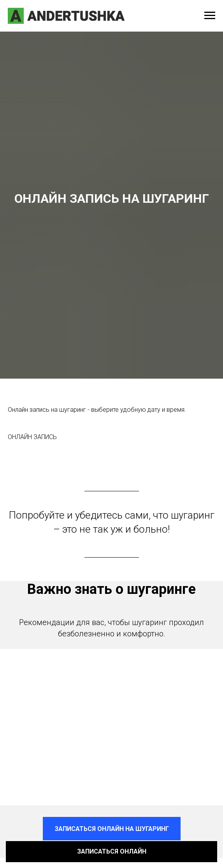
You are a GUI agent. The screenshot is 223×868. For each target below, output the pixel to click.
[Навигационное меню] (210, 16)
